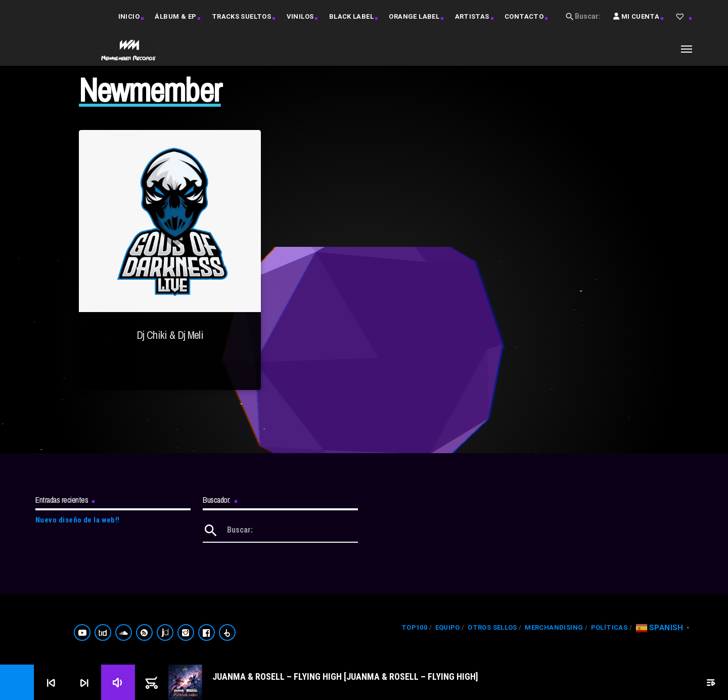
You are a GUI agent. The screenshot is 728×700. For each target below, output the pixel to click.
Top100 (414, 627)
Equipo (448, 627)
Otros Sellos (492, 627)
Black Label (351, 16)
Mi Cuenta (636, 23)
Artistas (472, 16)
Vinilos (300, 16)
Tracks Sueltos (241, 16)
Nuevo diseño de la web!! (78, 520)
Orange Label (414, 16)
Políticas (609, 627)
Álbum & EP (175, 16)
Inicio (129, 16)
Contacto (524, 16)
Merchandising (554, 627)
